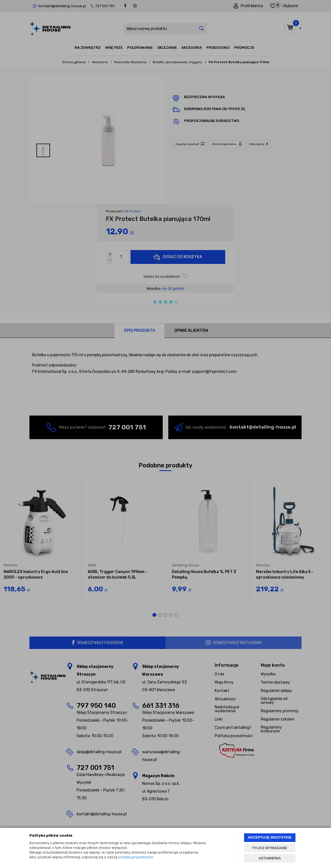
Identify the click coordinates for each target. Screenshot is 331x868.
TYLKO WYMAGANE (270, 848)
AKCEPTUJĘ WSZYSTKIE (270, 837)
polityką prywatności (136, 857)
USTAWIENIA (270, 858)
